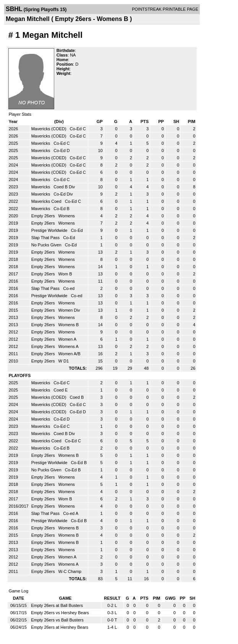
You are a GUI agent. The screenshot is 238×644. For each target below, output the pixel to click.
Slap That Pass (46, 238)
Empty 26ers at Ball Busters (57, 605)
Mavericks (41, 143)
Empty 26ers (44, 216)
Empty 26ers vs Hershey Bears (60, 613)
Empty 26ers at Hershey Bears (60, 627)
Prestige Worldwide (50, 230)
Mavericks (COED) (49, 129)
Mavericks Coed (47, 201)
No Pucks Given (47, 245)
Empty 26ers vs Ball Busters (57, 620)
